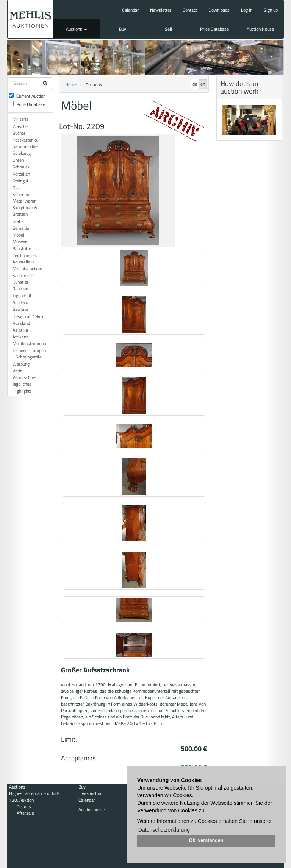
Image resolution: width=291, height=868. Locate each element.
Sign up (271, 10)
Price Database (214, 29)
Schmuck (21, 167)
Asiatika (20, 330)
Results (24, 806)
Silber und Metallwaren (24, 198)
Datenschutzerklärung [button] (164, 830)
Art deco (20, 302)
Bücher (19, 133)
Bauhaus (21, 309)
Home (71, 84)
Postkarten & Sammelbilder (26, 143)
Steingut (20, 181)
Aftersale (25, 813)
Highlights (22, 391)
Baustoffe (22, 249)
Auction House (260, 29)
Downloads (219, 10)
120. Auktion (21, 800)
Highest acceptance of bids (34, 793)
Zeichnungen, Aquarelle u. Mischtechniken (27, 262)
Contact (190, 10)
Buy (123, 29)
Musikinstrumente (30, 344)
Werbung (21, 364)
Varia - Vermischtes (24, 374)
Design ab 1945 (28, 316)
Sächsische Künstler (23, 279)
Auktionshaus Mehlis (31, 19)
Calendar (130, 10)
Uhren (18, 160)
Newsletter (161, 10)
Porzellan (21, 174)
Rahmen (20, 289)
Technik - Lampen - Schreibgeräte (29, 354)
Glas (17, 188)
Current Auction (27, 96)
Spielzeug (22, 153)
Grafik (18, 221)
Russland (21, 323)
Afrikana (20, 337)
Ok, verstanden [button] (206, 840)
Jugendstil (22, 295)
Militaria (20, 119)
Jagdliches (22, 384)
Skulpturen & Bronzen (25, 211)
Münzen (20, 242)
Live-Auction (90, 793)
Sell (168, 29)
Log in (247, 10)
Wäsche (20, 126)
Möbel (18, 235)
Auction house (92, 810)
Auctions (77, 29)
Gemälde (21, 228)
